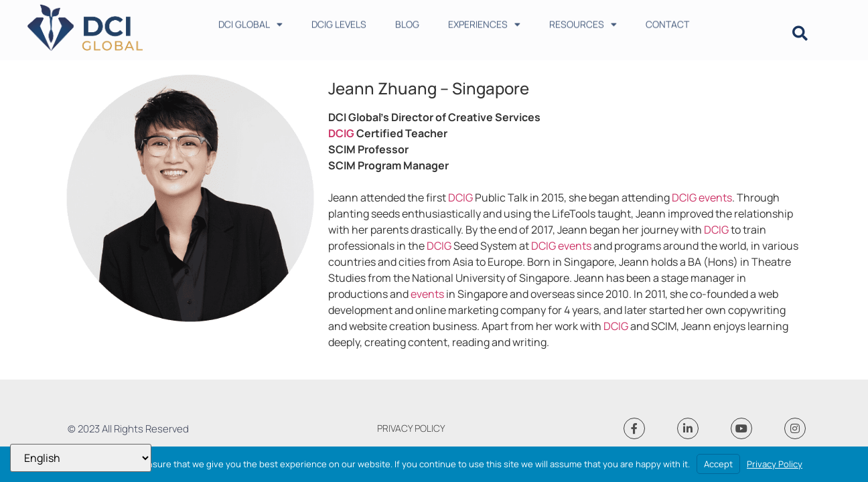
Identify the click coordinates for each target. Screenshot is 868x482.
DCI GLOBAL (250, 21)
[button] (800, 34)
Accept (718, 464)
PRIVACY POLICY (411, 428)
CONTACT (667, 21)
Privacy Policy (775, 464)
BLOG (407, 21)
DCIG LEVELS (339, 21)
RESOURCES (583, 21)
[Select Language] (81, 458)
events (715, 197)
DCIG (341, 133)
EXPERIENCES (484, 21)
